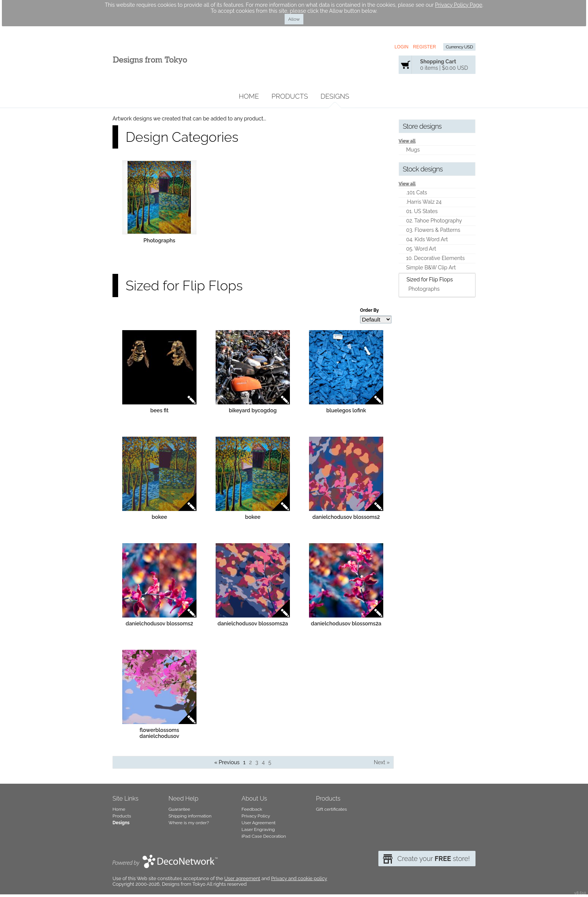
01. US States (422, 211)
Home (249, 96)
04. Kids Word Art (427, 239)
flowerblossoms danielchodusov (159, 733)
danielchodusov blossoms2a (253, 624)
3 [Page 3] (257, 762)
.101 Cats (417, 192)
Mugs (413, 150)
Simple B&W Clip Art (431, 267)
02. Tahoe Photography (434, 221)
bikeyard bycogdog (253, 410)
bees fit (160, 410)
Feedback (252, 809)
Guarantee (179, 809)
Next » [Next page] (382, 762)
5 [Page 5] (270, 762)
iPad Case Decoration (264, 836)
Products (290, 96)
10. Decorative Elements (435, 258)
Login (401, 47)
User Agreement (259, 823)
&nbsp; (159, 197)
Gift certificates (332, 809)
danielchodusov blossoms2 (346, 517)
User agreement (242, 878)
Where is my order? (189, 823)
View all (407, 141)
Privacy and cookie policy (299, 878)
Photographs (160, 240)
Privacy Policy (256, 816)
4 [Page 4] (263, 762)
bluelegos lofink (346, 410)
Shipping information (190, 816)
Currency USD (459, 47)
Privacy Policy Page (459, 5)
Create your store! (433, 859)
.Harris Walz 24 (424, 202)
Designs (335, 96)
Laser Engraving (258, 829)
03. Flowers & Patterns (433, 230)
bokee (159, 517)
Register (424, 47)
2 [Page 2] (250, 762)
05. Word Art (421, 249)
